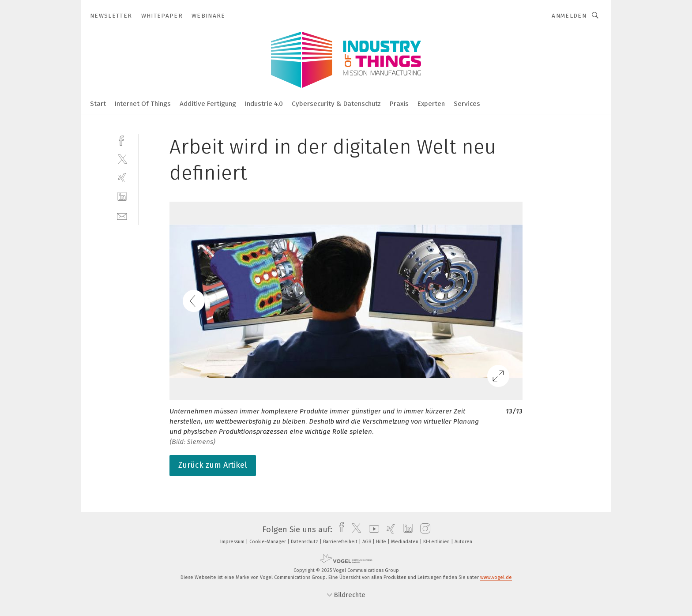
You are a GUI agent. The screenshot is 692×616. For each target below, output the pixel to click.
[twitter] (122, 159)
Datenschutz (305, 542)
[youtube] (372, 530)
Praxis (399, 104)
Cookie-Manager (268, 542)
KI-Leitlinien (437, 542)
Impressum (233, 542)
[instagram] (423, 530)
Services (467, 104)
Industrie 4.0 (264, 104)
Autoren (463, 542)
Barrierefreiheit (341, 542)
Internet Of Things (143, 104)
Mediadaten (405, 542)
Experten (431, 104)
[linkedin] (122, 197)
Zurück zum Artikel (213, 465)
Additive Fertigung (208, 104)
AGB (367, 542)
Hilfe (382, 542)
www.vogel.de (496, 577)
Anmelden (569, 16)
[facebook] (122, 140)
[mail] (122, 216)
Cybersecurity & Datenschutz (336, 104)
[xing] (122, 178)
